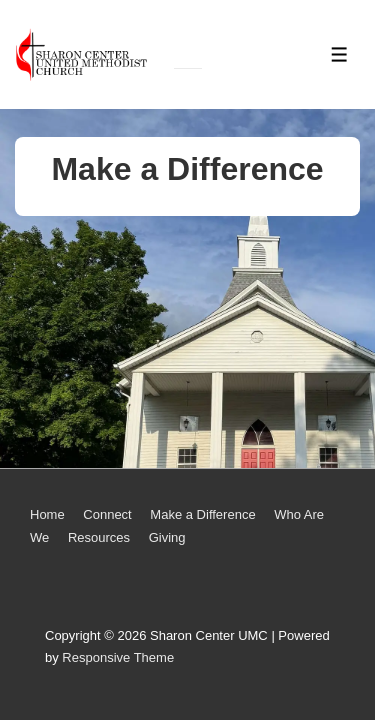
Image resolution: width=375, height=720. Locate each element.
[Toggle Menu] (339, 54)
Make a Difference (202, 514)
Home (47, 514)
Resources (99, 537)
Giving (167, 537)
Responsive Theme (118, 657)
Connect (107, 514)
